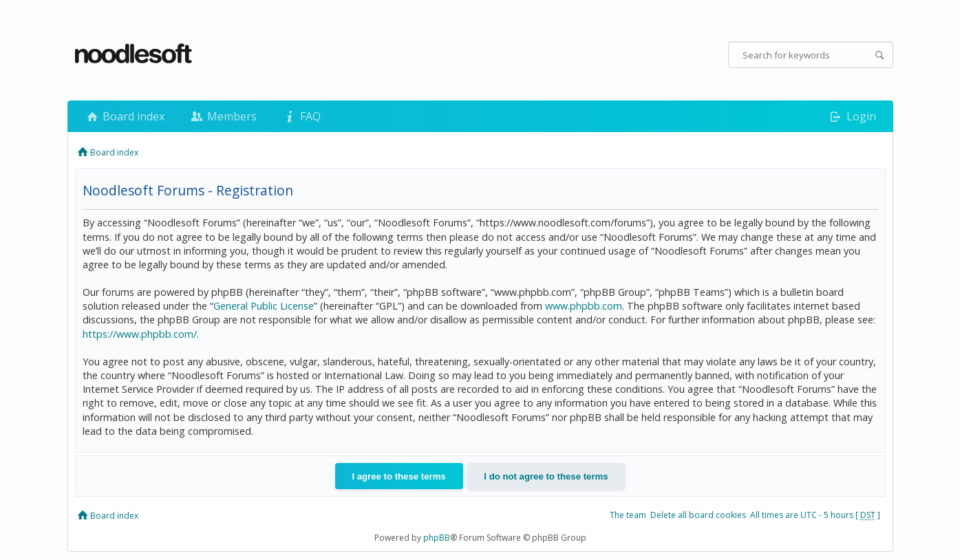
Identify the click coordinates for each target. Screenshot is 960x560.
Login (852, 116)
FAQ (301, 116)
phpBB (437, 538)
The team (628, 515)
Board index (125, 116)
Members (223, 116)
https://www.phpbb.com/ (140, 334)
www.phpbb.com (584, 306)
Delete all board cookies (698, 515)
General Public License (264, 306)
